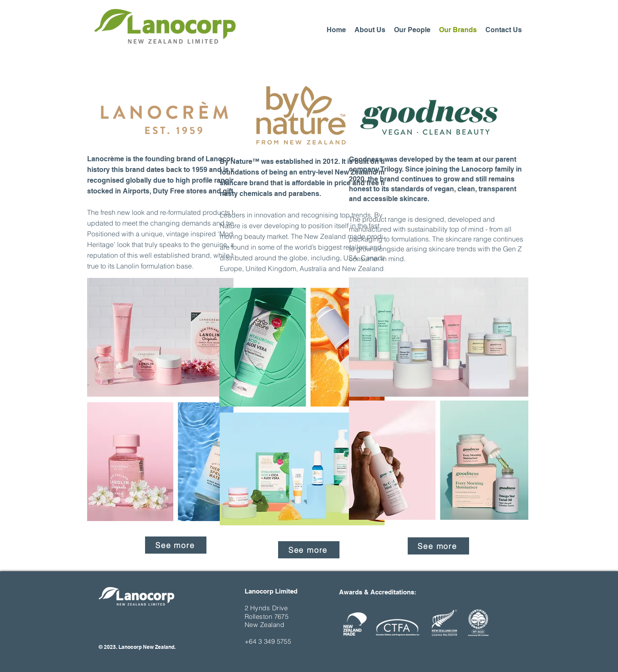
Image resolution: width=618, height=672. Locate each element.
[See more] (176, 545)
